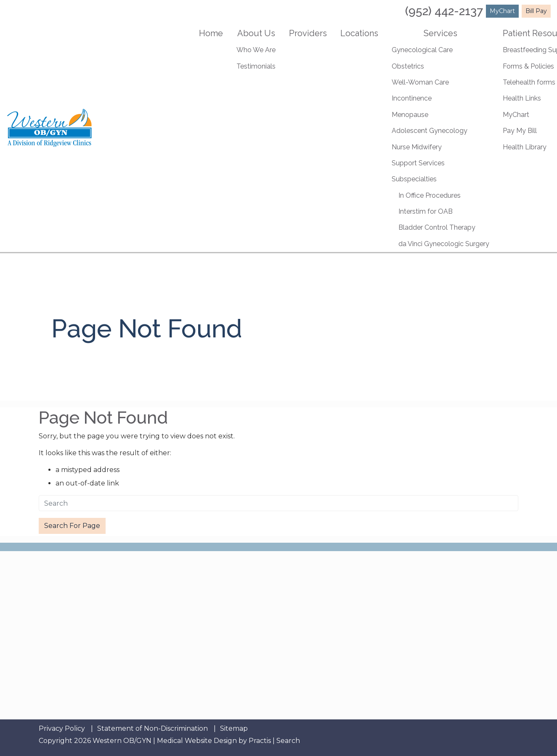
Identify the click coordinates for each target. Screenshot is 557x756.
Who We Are (256, 50)
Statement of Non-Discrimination (153, 729)
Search (288, 741)
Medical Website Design (197, 741)
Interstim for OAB (426, 211)
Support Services (418, 163)
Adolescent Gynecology (430, 131)
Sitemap (234, 729)
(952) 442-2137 (444, 11)
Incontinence (412, 98)
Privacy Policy (62, 729)
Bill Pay (536, 11)
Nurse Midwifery (417, 147)
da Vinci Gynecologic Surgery (444, 244)
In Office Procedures (430, 195)
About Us (256, 33)
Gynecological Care (422, 50)
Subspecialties (414, 179)
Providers (308, 33)
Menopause (410, 115)
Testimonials (256, 66)
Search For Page (72, 526)
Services (440, 33)
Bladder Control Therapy (437, 227)
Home (211, 33)
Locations (359, 33)
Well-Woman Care (420, 82)
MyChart (502, 11)
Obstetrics (408, 66)
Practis (260, 741)
